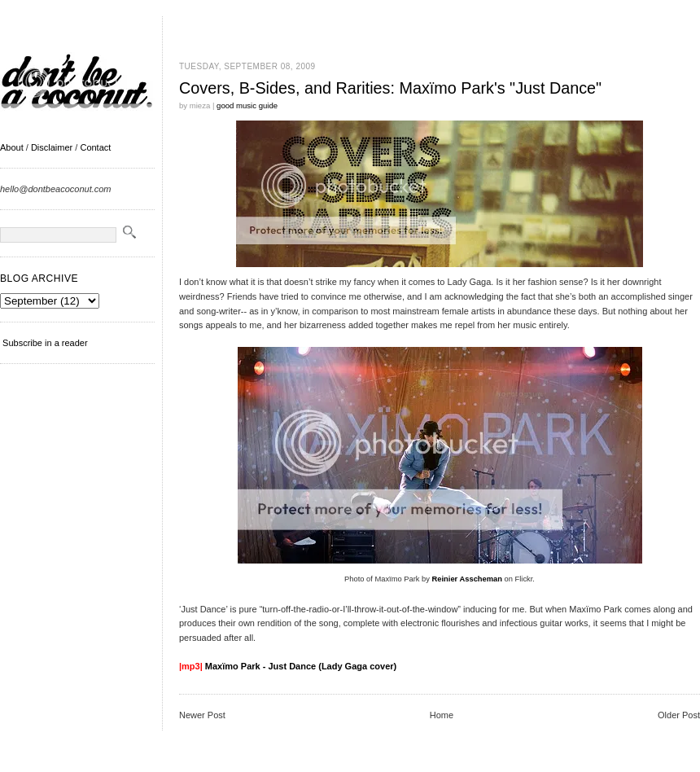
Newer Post (202, 715)
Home (442, 715)
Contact (95, 147)
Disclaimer (52, 147)
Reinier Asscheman (467, 579)
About (12, 147)
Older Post (679, 715)
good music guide (247, 105)
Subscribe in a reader (45, 343)
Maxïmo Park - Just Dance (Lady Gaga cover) (301, 666)
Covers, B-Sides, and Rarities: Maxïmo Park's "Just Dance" (390, 88)
